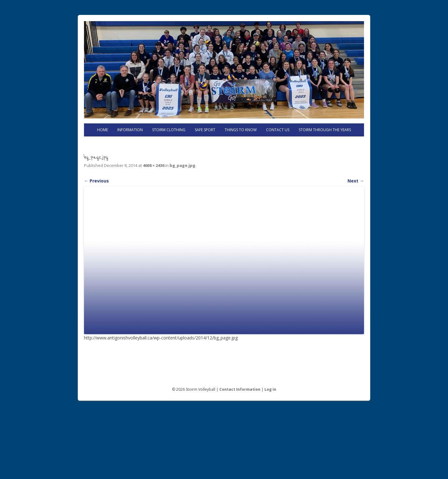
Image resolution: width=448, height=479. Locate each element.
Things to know (241, 130)
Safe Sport (205, 130)
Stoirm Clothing (169, 130)
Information (130, 130)
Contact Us (278, 130)
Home (103, 130)
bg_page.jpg (182, 165)
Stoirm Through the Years (325, 130)
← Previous (96, 181)
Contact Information (240, 389)
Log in (270, 389)
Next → (356, 181)
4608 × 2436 (154, 165)
